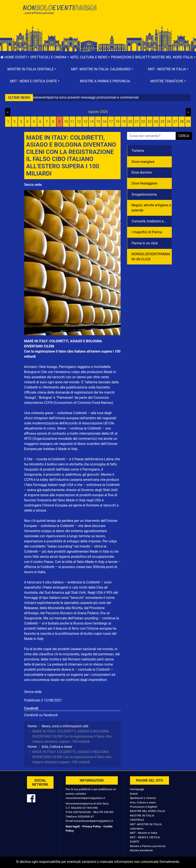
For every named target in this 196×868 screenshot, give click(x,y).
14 (92, 122)
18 (117, 122)
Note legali (73, 826)
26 (169, 122)
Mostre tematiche (141, 850)
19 (124, 122)
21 (137, 122)
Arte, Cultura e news (143, 802)
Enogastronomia (144, 194)
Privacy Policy (91, 826)
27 (175, 122)
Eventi (134, 794)
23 (150, 122)
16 (105, 122)
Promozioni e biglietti (131, 57)
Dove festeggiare (145, 183)
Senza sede (33, 185)
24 (156, 122)
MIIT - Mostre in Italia (144, 833)
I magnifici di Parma (147, 232)
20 (130, 122)
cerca (184, 136)
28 (182, 122)
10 (66, 122)
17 (111, 122)
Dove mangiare (143, 162)
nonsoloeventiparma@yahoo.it (85, 798)
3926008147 (86, 816)
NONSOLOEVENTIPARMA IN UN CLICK (151, 257)
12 (79, 122)
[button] (22, 57)
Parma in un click (145, 243)
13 (85, 122)
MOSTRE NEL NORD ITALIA (148, 811)
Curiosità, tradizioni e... (149, 221)
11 (72, 122)
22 (143, 122)
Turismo (138, 151)
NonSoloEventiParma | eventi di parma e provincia (60, 12)
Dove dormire (142, 172)
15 (98, 122)
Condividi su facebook (41, 715)
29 (188, 122)
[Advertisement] (137, 17)
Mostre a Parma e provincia (105, 81)
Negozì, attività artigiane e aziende (151, 208)
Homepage (137, 789)
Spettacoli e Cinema (143, 798)
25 (162, 122)
